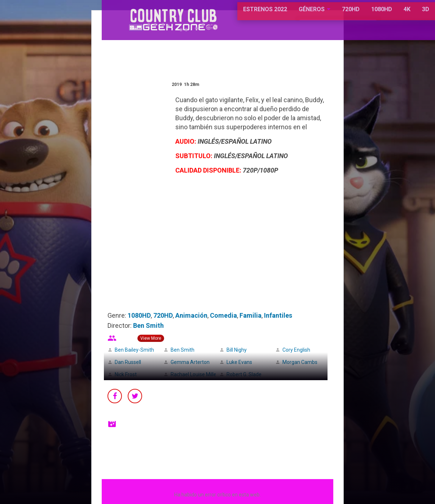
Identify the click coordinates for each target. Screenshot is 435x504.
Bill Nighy (237, 350)
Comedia (223, 315)
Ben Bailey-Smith (134, 350)
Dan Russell (128, 362)
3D (399, 14)
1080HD (355, 14)
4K (380, 14)
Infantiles (278, 315)
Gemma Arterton (190, 362)
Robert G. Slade (244, 374)
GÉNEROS (285, 14)
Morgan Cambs (300, 362)
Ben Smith (148, 325)
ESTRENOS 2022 (239, 14)
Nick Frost (126, 374)
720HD (324, 14)
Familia (251, 315)
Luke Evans (239, 362)
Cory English (296, 350)
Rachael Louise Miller (194, 374)
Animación (191, 315)
